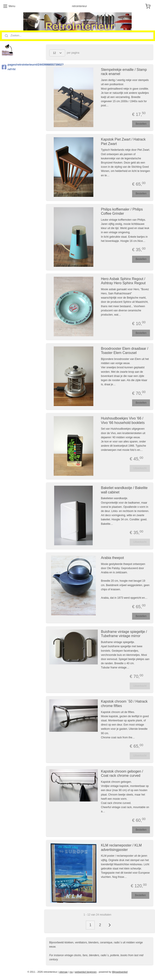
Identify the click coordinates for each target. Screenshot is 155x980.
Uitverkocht (140, 468)
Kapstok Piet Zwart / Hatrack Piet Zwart (123, 141)
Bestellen (141, 124)
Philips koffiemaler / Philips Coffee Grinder (122, 211)
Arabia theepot (113, 558)
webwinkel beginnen (86, 972)
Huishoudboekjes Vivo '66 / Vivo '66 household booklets (123, 420)
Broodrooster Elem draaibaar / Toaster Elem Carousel (125, 351)
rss (71, 972)
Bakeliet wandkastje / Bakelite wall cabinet (124, 490)
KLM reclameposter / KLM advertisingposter (121, 847)
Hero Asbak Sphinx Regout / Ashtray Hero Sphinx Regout (123, 281)
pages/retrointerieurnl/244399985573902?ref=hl (22, 67)
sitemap (64, 972)
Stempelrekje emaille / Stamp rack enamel (124, 72)
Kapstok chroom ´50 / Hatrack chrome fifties (124, 703)
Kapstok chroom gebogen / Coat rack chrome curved (122, 773)
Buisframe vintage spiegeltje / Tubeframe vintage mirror (124, 634)
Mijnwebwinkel (120, 972)
